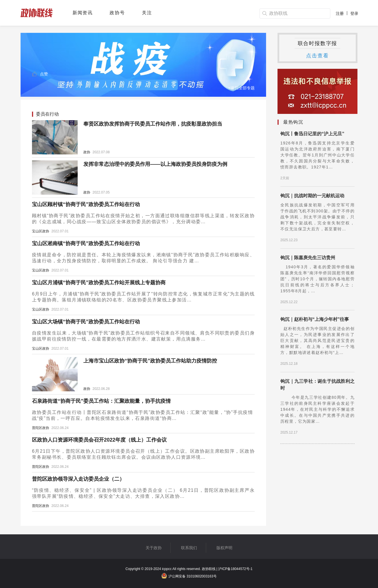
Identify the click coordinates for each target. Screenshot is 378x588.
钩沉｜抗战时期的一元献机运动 (312, 196)
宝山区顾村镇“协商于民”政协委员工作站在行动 (86, 204)
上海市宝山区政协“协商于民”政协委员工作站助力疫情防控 (150, 361)
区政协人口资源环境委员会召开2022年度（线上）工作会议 (99, 440)
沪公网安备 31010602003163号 (189, 576)
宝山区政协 (41, 231)
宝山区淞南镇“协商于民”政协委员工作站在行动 (86, 243)
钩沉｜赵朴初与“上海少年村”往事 (315, 319)
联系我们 (189, 548)
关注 (147, 13)
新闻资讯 (83, 13)
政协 (87, 152)
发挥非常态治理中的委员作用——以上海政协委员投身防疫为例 (155, 164)
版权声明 (224, 548)
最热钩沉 (293, 122)
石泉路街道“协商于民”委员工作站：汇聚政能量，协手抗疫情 (101, 401)
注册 (340, 13)
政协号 (117, 13)
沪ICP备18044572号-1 (235, 569)
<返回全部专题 (242, 88)
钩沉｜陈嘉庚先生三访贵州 (308, 258)
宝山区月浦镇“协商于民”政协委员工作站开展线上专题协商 (99, 283)
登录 (354, 13)
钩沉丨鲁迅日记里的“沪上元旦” (312, 134)
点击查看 (317, 56)
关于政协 (154, 548)
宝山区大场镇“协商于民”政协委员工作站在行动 (86, 322)
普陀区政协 (41, 428)
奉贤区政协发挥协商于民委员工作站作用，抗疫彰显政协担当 (153, 124)
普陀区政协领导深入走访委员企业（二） (78, 479)
